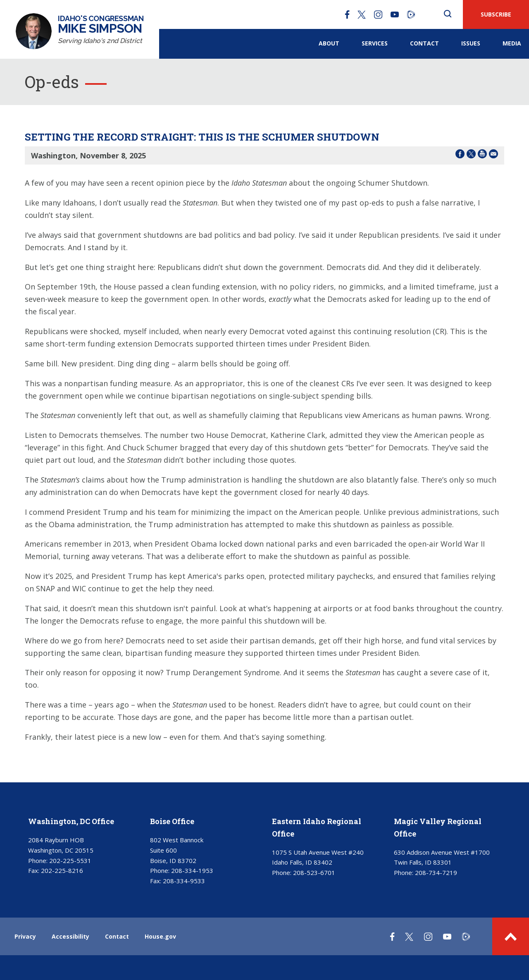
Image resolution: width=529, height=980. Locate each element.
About (329, 43)
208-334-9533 (184, 881)
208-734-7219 (436, 872)
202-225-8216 (62, 870)
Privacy (25, 936)
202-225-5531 (70, 860)
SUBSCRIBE (496, 14)
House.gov (160, 936)
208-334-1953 (192, 870)
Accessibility (70, 936)
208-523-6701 (314, 872)
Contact (424, 43)
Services (375, 43)
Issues (471, 43)
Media (512, 43)
